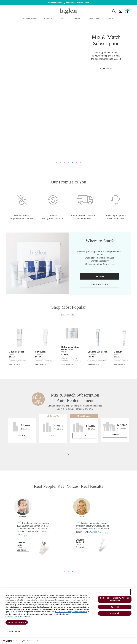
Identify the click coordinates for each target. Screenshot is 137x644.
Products (48, 18)
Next (131, 471)
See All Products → (69, 254)
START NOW (106, 69)
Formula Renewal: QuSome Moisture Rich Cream (68, 3)
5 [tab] (72, 94)
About (63, 18)
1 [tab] (57, 94)
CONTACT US (100, 568)
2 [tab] (61, 94)
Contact (111, 18)
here (16, 602)
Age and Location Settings (17, 622)
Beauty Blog (94, 18)
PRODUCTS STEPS (37, 574)
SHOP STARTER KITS (100, 224)
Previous (6, 471)
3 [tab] (65, 94)
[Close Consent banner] (133, 592)
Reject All (115, 607)
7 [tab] (80, 94)
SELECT (22, 375)
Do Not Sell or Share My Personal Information (71, 612)
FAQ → (69, 393)
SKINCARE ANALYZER (37, 558)
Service (77, 18)
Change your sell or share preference (18, 617)
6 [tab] (76, 94)
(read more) (99, 471)
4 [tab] (69, 94)
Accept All (115, 613)
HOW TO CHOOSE (37, 566)
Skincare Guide (29, 18)
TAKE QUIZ (100, 216)
